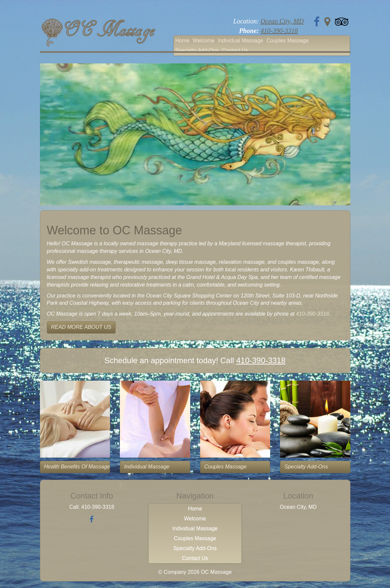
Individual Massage (241, 40)
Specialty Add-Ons (197, 50)
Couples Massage (288, 40)
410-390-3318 (279, 31)
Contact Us (235, 50)
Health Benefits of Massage (77, 467)
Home (182, 40)
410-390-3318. (313, 314)
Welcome (203, 40)
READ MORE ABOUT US (81, 327)
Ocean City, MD (282, 21)
